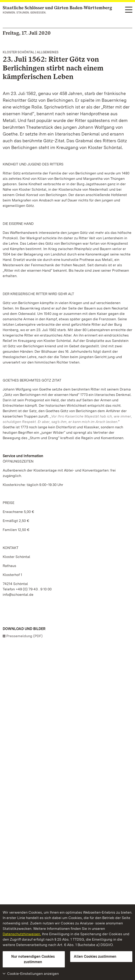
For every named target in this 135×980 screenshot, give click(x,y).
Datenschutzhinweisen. (22, 934)
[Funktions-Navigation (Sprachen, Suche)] (129, 10)
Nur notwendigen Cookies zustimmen (33, 959)
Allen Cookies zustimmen (95, 956)
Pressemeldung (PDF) (24, 636)
